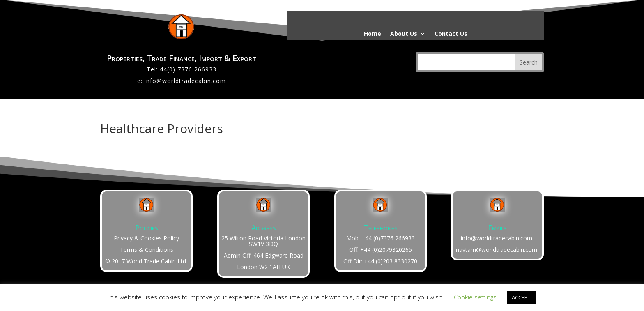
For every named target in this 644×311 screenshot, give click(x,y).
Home (373, 34)
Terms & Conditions (147, 250)
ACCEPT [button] (521, 297)
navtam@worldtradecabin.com (497, 250)
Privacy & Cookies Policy (146, 238)
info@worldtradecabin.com (185, 81)
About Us (404, 34)
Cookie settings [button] (475, 297)
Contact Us (451, 34)
